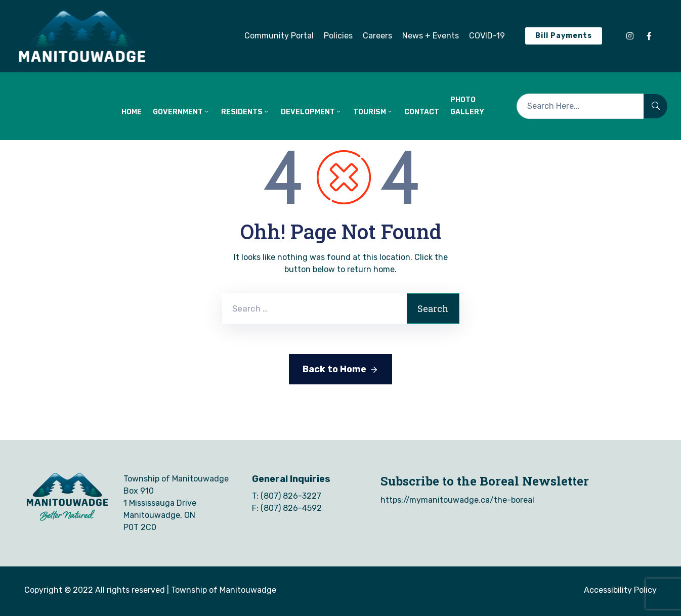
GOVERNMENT (181, 112)
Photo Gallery (467, 106)
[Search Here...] (580, 106)
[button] (279, 36)
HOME (132, 112)
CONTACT (422, 112)
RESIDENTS (245, 112)
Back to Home (340, 370)
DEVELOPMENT (311, 112)
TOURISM (373, 112)
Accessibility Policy (620, 590)
